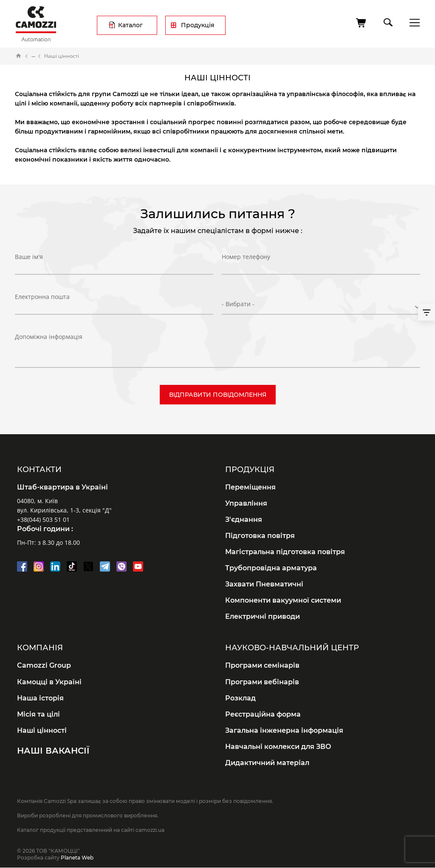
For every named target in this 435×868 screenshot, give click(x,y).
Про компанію (33, 56)
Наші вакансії (53, 751)
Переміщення (250, 487)
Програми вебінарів (262, 682)
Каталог (130, 25)
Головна (19, 56)
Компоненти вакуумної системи (283, 600)
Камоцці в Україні (49, 682)
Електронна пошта (42, 303)
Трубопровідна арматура (271, 568)
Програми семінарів (262, 665)
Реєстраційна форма (263, 714)
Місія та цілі (38, 714)
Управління (246, 503)
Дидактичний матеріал (267, 763)
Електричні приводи (263, 616)
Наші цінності (42, 730)
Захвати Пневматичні (264, 584)
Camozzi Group (44, 665)
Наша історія (40, 698)
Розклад (240, 698)
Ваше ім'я (29, 264)
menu (412, 22)
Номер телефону (246, 264)
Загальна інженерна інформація (284, 730)
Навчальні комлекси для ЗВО (278, 747)
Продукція (198, 25)
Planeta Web (77, 858)
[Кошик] (362, 23)
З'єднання (244, 519)
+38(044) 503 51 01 (43, 519)
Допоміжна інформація (49, 337)
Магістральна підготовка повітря (285, 552)
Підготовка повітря (260, 536)
